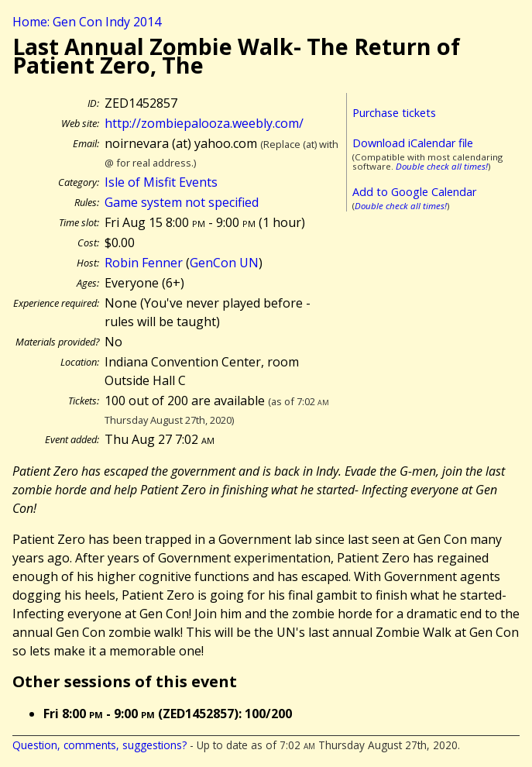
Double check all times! (442, 166)
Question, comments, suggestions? (100, 745)
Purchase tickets (394, 113)
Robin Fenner (144, 263)
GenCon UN (224, 263)
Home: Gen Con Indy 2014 (87, 22)
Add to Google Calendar (414, 192)
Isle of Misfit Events (161, 182)
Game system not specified (182, 202)
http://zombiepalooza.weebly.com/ (204, 123)
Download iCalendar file (413, 143)
